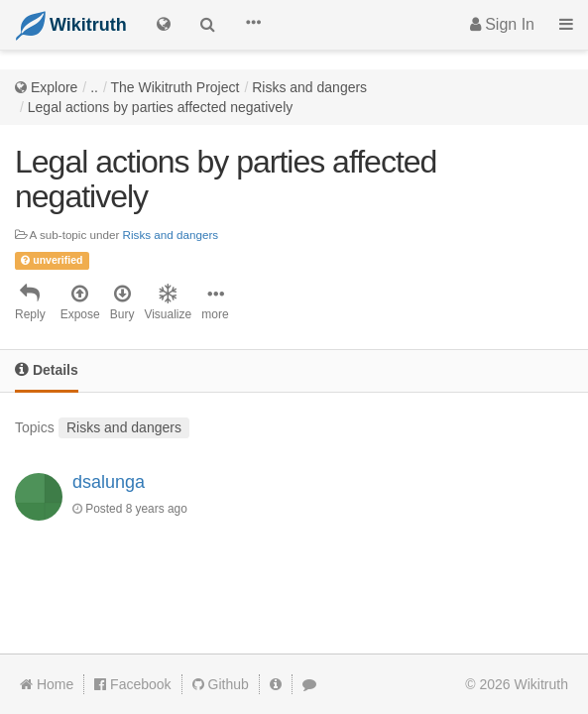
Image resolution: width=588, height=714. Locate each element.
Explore (54, 87)
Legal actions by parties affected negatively (160, 107)
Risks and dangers (309, 87)
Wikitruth (541, 684)
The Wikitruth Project (175, 87)
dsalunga (109, 482)
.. (94, 87)
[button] (253, 25)
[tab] (47, 371)
